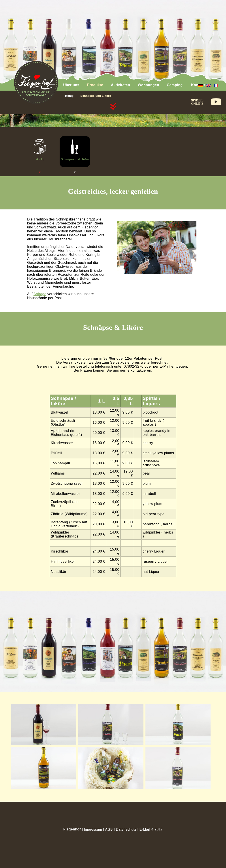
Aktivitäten (120, 85)
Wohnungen (148, 85)
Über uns (71, 85)
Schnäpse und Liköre (96, 96)
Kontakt (198, 85)
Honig (69, 96)
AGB (109, 829)
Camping (175, 85)
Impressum (93, 829)
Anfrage (40, 294)
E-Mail (144, 829)
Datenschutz (126, 829)
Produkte (95, 85)
